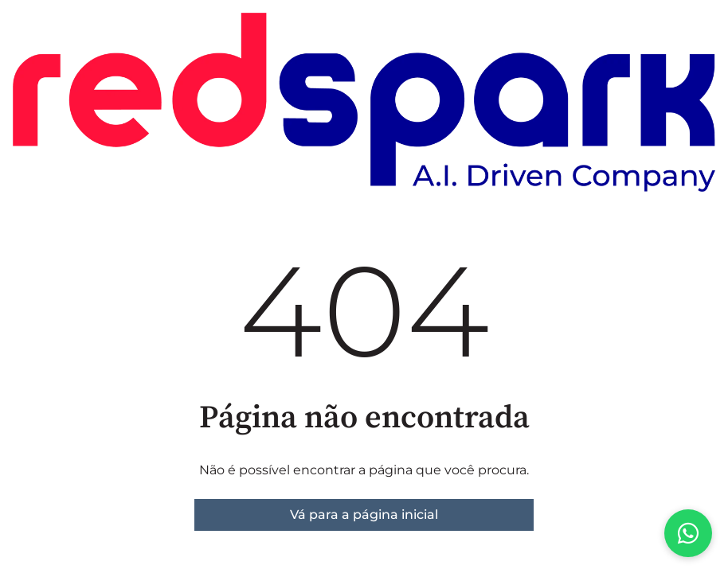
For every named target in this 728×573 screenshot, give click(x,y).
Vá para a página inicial (364, 515)
